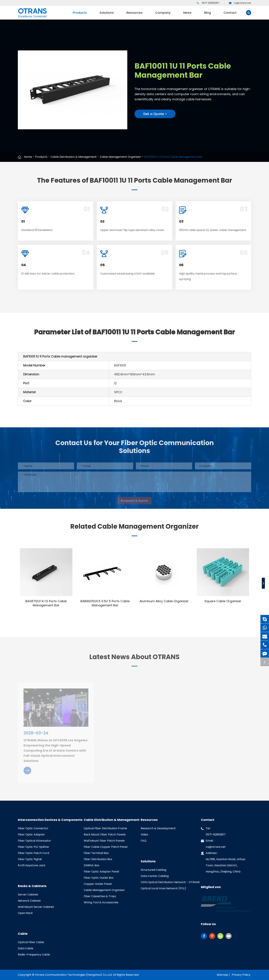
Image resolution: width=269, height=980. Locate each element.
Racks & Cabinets (32, 886)
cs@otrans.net (240, 3)
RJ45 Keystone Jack (32, 865)
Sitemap (222, 975)
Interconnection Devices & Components (50, 820)
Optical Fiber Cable (31, 942)
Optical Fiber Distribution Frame (105, 828)
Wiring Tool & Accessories (101, 902)
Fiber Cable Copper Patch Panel (106, 847)
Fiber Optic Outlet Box (99, 878)
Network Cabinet (29, 901)
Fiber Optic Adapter (31, 835)
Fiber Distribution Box (98, 859)
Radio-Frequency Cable (34, 955)
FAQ (144, 841)
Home (28, 157)
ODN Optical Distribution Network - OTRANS (170, 882)
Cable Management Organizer (120, 157)
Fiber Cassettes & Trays (100, 896)
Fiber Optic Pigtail (30, 859)
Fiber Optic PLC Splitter (34, 847)
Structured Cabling (153, 870)
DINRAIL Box (92, 865)
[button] (263, 583)
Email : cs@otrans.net (213, 843)
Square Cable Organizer (223, 601)
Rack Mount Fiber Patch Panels (105, 835)
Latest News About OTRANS (134, 659)
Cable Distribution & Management (74, 157)
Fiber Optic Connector (33, 828)
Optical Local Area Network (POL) (163, 888)
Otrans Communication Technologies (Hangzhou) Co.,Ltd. (74, 975)
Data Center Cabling (155, 876)
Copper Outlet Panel (98, 884)
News (187, 15)
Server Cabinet (28, 895)
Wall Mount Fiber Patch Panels (104, 841)
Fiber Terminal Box (96, 853)
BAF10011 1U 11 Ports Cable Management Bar (173, 157)
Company (163, 15)
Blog (207, 15)
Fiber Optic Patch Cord (33, 853)
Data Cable (26, 948)
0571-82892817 (208, 3)
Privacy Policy (241, 975)
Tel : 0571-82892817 (213, 831)
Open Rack (25, 913)
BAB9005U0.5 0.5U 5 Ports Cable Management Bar (105, 603)
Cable (23, 934)
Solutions (107, 15)
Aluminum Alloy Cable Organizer (164, 601)
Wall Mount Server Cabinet (36, 907)
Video (144, 835)
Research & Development (158, 828)
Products (80, 15)
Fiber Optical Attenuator (34, 841)
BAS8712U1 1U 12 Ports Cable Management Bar (46, 603)
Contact (230, 15)
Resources (134, 15)
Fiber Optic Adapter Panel (101, 872)
